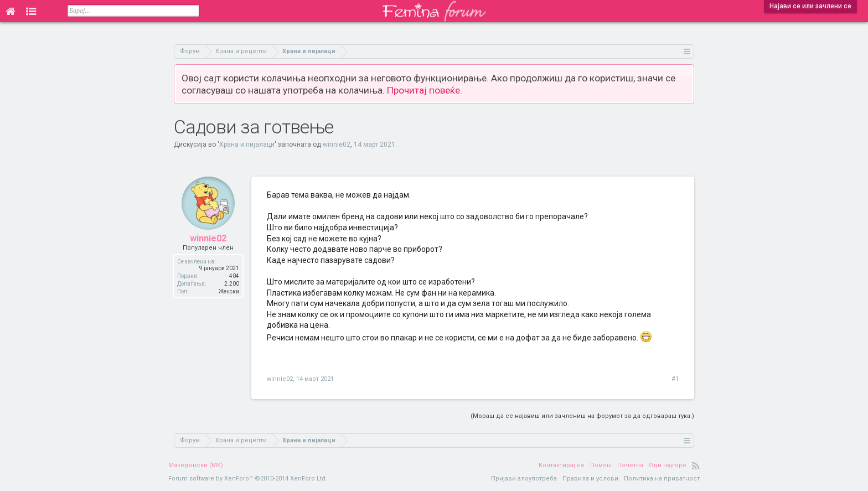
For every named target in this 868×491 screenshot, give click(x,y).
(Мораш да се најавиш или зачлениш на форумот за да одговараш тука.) (582, 416)
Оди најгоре (668, 465)
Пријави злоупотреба (524, 479)
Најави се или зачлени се (810, 6)
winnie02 (337, 144)
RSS (696, 466)
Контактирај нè (562, 465)
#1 (675, 379)
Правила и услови (590, 479)
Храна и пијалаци (247, 144)
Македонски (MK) (196, 465)
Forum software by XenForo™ (248, 479)
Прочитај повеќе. (425, 90)
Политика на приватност (662, 479)
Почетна (630, 465)
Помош (601, 465)
